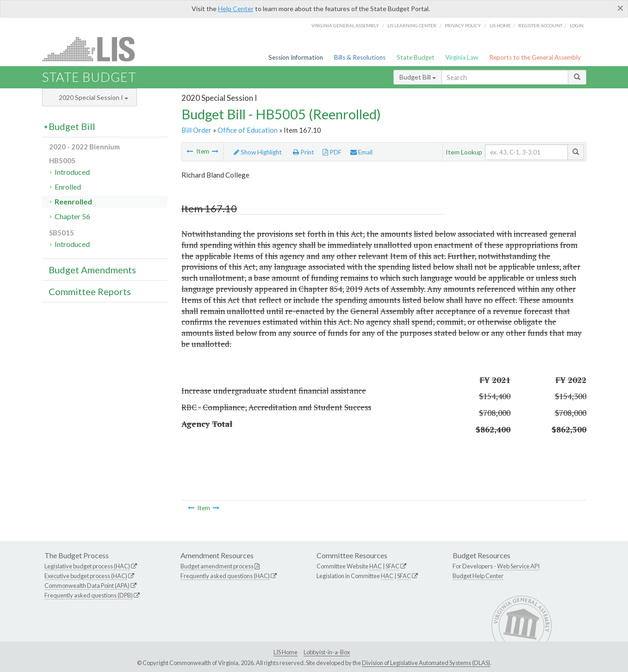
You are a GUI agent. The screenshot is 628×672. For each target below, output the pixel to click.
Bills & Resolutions (360, 57)
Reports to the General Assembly (535, 57)
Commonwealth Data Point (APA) (87, 586)
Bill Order (196, 130)
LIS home (500, 25)
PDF (332, 152)
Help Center (236, 9)
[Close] (620, 8)
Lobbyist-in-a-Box (327, 652)
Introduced (72, 172)
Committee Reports (90, 291)
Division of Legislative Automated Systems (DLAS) (426, 663)
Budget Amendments (92, 270)
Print (304, 152)
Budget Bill (418, 77)
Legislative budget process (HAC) (87, 566)
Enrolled (68, 187)
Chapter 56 (72, 216)
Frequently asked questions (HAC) (225, 576)
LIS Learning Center (412, 25)
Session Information (296, 57)
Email (361, 152)
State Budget (416, 57)
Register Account (540, 25)
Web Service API (518, 566)
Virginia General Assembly (345, 25)
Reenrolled (73, 201)
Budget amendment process (217, 566)
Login (577, 25)
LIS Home (286, 652)
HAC (376, 566)
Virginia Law (462, 57)
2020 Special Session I (93, 97)
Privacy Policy (463, 25)
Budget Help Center (478, 576)
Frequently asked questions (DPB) (89, 595)
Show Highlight (258, 152)
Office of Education (248, 130)
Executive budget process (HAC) (86, 576)
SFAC (392, 566)
